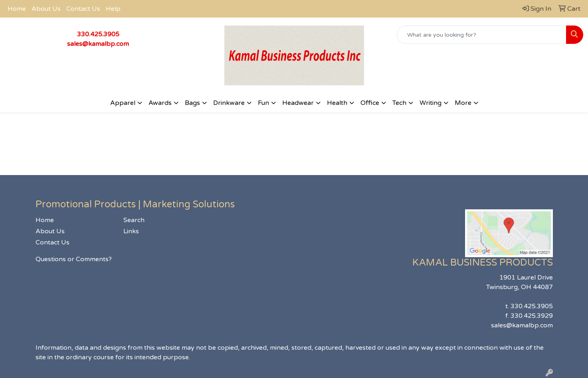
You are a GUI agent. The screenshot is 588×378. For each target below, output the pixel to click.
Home (17, 9)
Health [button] (337, 103)
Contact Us (83, 9)
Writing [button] (431, 103)
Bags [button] (192, 103)
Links (131, 231)
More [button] (463, 103)
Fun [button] (263, 103)
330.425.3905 (98, 34)
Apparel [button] (123, 103)
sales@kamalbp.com (98, 44)
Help (113, 9)
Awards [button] (160, 103)
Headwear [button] (298, 103)
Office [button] (370, 103)
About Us (46, 9)
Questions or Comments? (74, 259)
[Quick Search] (482, 35)
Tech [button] (399, 103)
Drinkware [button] (229, 103)
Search (134, 220)
